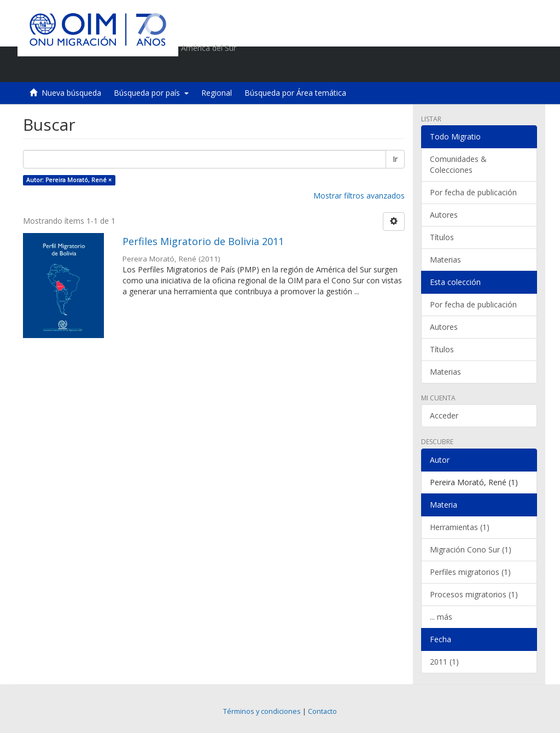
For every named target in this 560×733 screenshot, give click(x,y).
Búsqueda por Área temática (295, 93)
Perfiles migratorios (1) (470, 572)
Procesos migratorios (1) (474, 594)
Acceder (444, 415)
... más (441, 617)
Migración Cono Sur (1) (471, 549)
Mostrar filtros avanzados (359, 196)
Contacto (322, 711)
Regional (217, 93)
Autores (444, 215)
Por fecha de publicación (473, 192)
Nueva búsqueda (71, 93)
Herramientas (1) (460, 527)
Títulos (442, 237)
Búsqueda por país (151, 93)
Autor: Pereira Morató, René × (69, 180)
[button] (466, 68)
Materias (445, 260)
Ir (395, 159)
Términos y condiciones (262, 711)
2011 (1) (444, 662)
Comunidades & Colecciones (458, 164)
